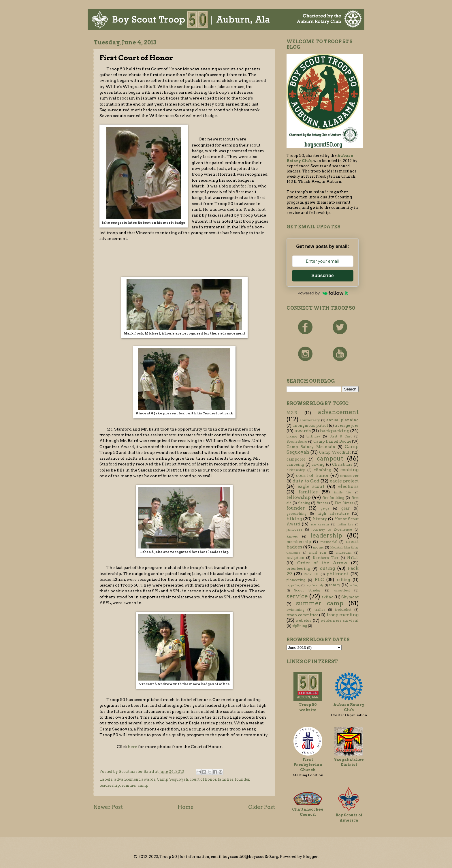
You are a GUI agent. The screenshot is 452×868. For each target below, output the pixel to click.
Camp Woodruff (335, 452)
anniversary (310, 420)
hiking (294, 519)
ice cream (320, 524)
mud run (318, 553)
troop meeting (343, 615)
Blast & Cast (341, 436)
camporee (296, 459)
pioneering (296, 580)
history (320, 519)
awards (148, 779)
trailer (320, 610)
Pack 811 (311, 574)
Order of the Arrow (322, 563)
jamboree (294, 529)
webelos (303, 620)
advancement (127, 779)
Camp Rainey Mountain (311, 447)
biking (292, 436)
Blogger (310, 857)
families (226, 779)
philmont (338, 574)
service (297, 596)
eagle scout (311, 486)
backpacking (335, 431)
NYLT (353, 558)
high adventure (333, 513)
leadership (110, 785)
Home (186, 807)
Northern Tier (326, 558)
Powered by (323, 293)
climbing (322, 470)
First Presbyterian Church (308, 765)
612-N (292, 413)
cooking (350, 470)
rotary (335, 585)
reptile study (315, 585)
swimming (295, 610)
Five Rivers (344, 503)
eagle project (344, 481)
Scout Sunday (307, 590)
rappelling (294, 585)
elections (348, 486)
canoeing (295, 464)
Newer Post (108, 807)
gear (345, 508)
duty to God (306, 481)
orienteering (298, 569)
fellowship (299, 497)
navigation (295, 558)
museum (344, 553)
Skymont (350, 597)
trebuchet (343, 610)
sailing (354, 585)
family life (343, 492)
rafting (343, 580)
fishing (304, 503)
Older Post (262, 807)
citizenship (296, 470)
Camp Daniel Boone (332, 441)
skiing (327, 597)
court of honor (203, 779)
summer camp (135, 785)
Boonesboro (297, 441)
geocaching (296, 514)
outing (327, 568)
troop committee (302, 615)
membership (299, 542)
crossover (349, 476)
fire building (333, 498)
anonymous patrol (310, 425)
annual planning (342, 420)
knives (292, 536)
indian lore (345, 524)
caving (318, 464)
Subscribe (322, 276)
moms (318, 547)
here (132, 747)
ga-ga (325, 508)
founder (242, 779)
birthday (313, 436)
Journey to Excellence (332, 529)
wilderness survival (340, 620)
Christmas (342, 464)
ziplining (300, 626)
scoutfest (342, 590)
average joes (347, 425)
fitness (322, 503)
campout (330, 458)
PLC (319, 579)
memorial (329, 542)
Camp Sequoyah (173, 779)
